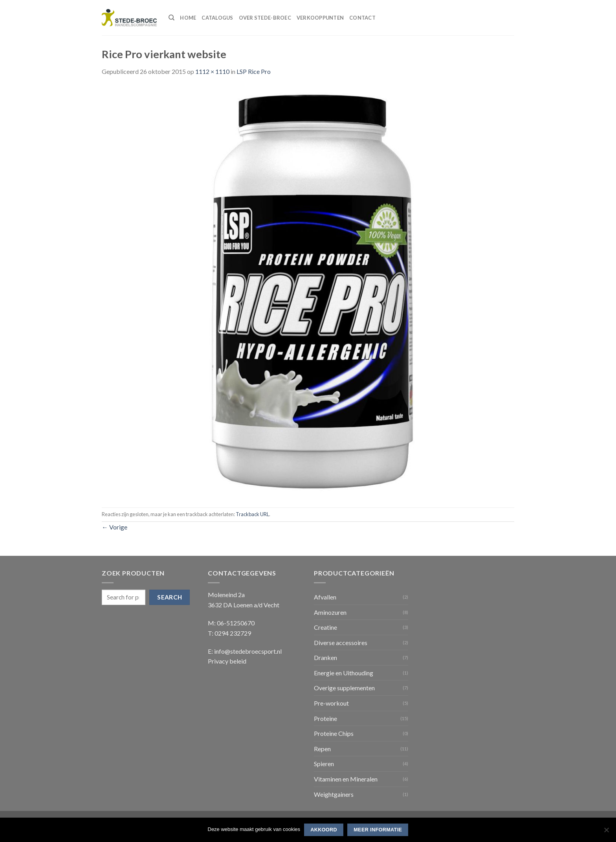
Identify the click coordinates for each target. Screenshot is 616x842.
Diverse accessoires (341, 643)
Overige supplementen (344, 688)
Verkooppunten (320, 18)
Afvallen (325, 597)
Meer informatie (378, 830)
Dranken (325, 657)
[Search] (171, 18)
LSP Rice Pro (254, 71)
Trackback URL (252, 514)
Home (188, 18)
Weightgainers (334, 794)
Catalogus (217, 18)
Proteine (325, 718)
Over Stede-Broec (265, 18)
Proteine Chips (334, 733)
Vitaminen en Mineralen (346, 779)
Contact (362, 18)
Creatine (325, 627)
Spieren (324, 764)
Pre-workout (331, 703)
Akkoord (324, 830)
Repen (322, 749)
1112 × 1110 (212, 71)
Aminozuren (330, 612)
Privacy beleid (227, 661)
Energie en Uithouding (344, 673)
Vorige (115, 527)
